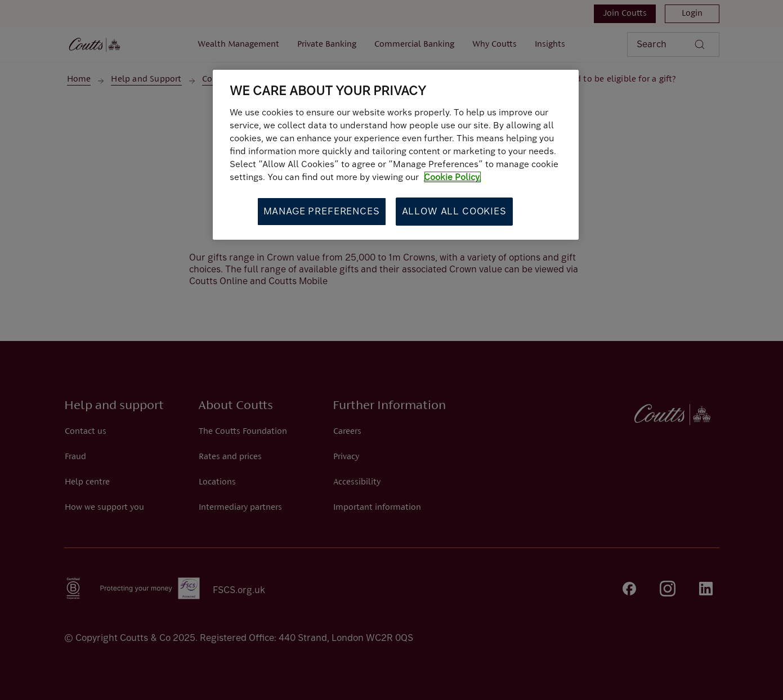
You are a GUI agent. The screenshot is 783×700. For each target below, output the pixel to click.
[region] (396, 155)
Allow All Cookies (454, 211)
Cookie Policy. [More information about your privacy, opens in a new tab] (453, 177)
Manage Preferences (322, 211)
